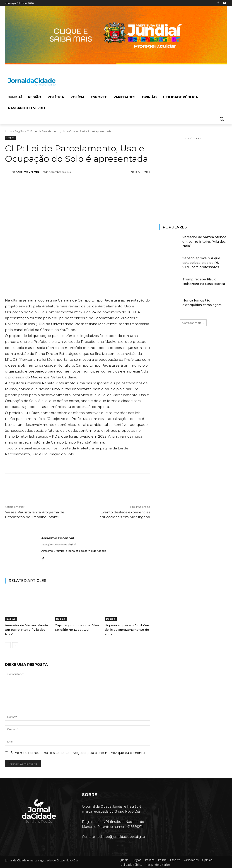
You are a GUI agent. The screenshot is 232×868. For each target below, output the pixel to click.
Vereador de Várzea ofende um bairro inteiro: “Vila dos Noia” (26, 629)
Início (8, 131)
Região (19, 131)
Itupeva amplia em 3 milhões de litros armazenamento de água (127, 629)
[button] (222, 119)
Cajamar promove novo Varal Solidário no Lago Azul (76, 627)
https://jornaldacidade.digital (58, 544)
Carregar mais (193, 323)
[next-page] (15, 645)
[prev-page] (8, 645)
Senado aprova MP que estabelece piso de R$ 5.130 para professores (201, 263)
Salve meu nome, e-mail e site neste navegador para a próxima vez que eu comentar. (78, 752)
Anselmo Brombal (28, 172)
